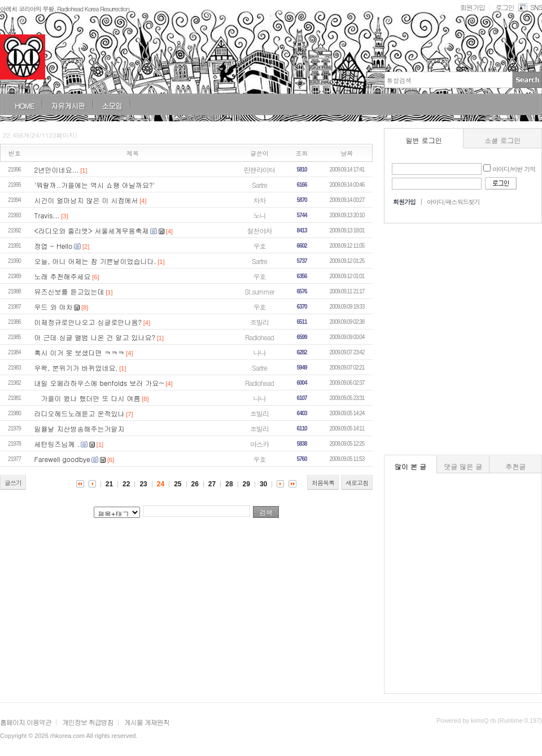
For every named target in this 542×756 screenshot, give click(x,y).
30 (263, 484)
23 (143, 484)
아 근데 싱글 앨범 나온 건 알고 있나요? (95, 337)
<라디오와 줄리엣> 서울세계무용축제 (92, 230)
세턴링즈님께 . (57, 444)
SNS (530, 7)
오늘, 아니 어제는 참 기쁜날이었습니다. (95, 261)
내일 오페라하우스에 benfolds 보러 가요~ (99, 383)
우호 (260, 246)
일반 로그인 (424, 140)
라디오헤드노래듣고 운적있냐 (80, 413)
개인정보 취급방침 (88, 722)
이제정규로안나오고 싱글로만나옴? (88, 322)
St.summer (259, 291)
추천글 (515, 466)
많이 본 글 (410, 466)
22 (126, 484)
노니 (260, 215)
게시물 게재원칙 (147, 722)
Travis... (47, 215)
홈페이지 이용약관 (26, 722)
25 (178, 484)
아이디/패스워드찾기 (453, 202)
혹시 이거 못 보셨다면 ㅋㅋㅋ (80, 352)
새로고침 (357, 483)
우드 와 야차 (54, 307)
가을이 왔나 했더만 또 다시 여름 (88, 398)
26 (195, 484)
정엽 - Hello (54, 246)
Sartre (259, 185)
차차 (260, 200)
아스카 (259, 444)
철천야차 (260, 230)
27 (212, 484)
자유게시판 (68, 106)
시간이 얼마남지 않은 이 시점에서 (86, 200)
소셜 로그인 (502, 140)
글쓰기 (13, 483)
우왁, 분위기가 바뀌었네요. (76, 368)
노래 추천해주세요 (63, 276)
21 (109, 484)
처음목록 (323, 483)
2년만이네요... (57, 170)
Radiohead (259, 337)
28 (229, 484)
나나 (260, 352)
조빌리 (259, 322)
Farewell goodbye (62, 459)
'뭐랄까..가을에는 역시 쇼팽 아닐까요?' (95, 185)
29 (246, 484)
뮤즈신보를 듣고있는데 (69, 291)
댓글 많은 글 (463, 466)
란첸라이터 (259, 170)
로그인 (505, 7)
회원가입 (473, 7)
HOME (24, 106)
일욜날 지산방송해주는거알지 (80, 428)
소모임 (112, 106)
